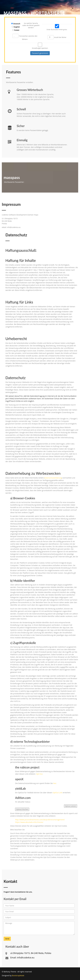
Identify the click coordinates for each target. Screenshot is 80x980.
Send (7, 939)
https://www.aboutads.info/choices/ (29, 822)
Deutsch (17, 24)
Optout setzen (71, 806)
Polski (17, 30)
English (17, 27)
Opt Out (39, 774)
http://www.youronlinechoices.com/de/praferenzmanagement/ (40, 820)
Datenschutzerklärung (53, 478)
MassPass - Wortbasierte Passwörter (34, 14)
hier (55, 783)
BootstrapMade (18, 975)
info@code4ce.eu (26, 958)
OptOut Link (57, 793)
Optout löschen (22, 809)
